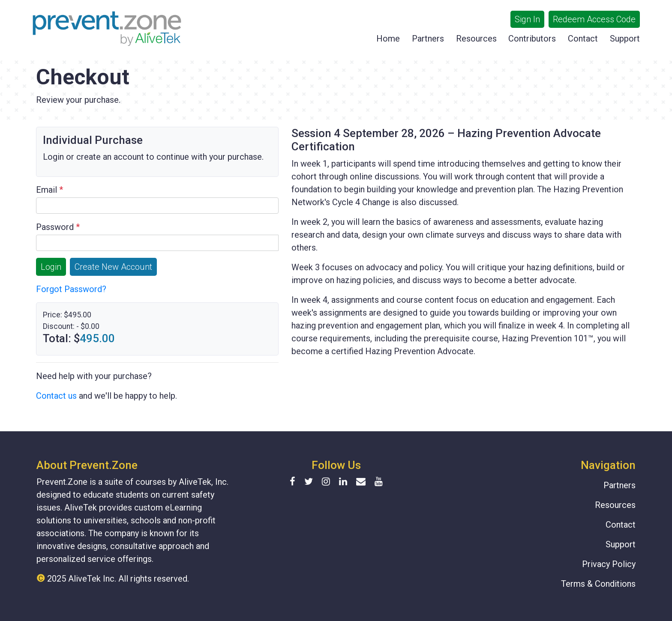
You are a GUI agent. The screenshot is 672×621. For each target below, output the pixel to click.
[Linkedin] (346, 482)
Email (49, 190)
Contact (583, 39)
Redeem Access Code (594, 19)
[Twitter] (312, 482)
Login (51, 267)
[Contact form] (361, 482)
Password (58, 227)
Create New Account (113, 267)
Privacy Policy (609, 564)
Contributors (532, 39)
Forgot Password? (71, 289)
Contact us (56, 396)
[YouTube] (379, 482)
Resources (476, 39)
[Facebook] (296, 482)
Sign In (527, 19)
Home (388, 39)
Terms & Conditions (598, 584)
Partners (428, 39)
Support (625, 39)
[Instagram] (329, 482)
